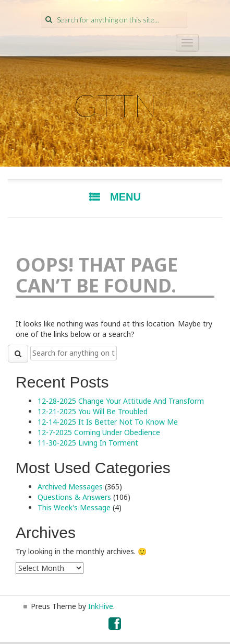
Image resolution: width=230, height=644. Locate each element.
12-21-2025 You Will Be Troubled (93, 411)
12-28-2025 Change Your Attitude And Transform (121, 401)
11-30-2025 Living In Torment (88, 443)
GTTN (115, 105)
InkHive (101, 606)
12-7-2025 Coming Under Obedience (99, 432)
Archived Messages (70, 487)
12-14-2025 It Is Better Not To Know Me (108, 422)
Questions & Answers (74, 497)
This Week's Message (74, 507)
